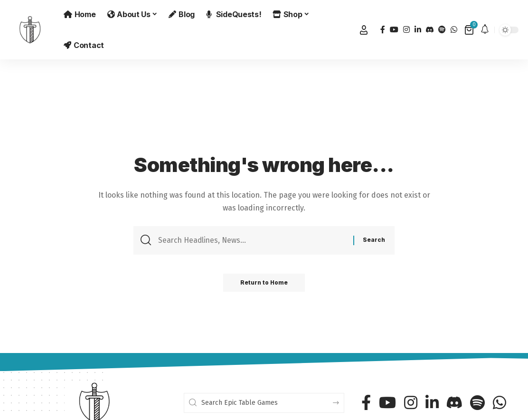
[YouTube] (394, 30)
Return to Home (264, 284)
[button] (364, 30)
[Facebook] (383, 30)
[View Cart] (470, 30)
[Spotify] (442, 30)
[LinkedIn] (418, 30)
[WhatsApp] (454, 30)
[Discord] (430, 30)
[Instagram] (406, 30)
